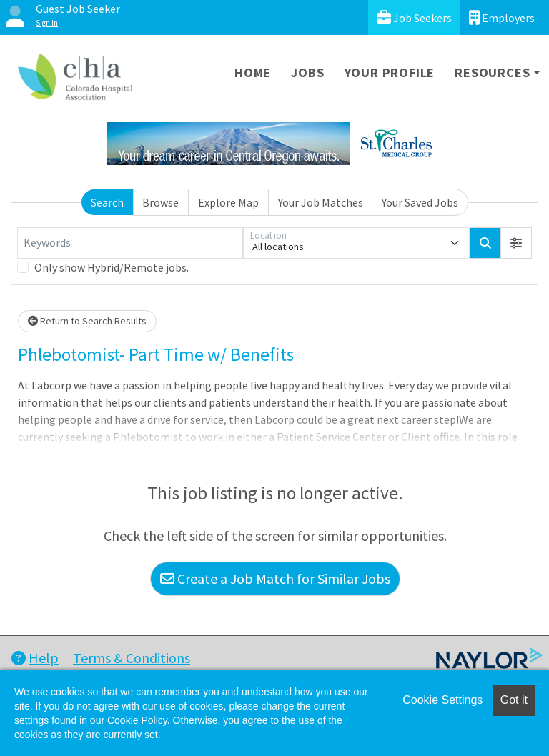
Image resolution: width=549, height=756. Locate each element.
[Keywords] (130, 243)
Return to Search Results (87, 321)
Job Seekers (414, 18)
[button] (516, 243)
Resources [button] (492, 73)
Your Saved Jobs (420, 202)
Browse (160, 202)
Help (35, 658)
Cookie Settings (442, 700)
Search (107, 202)
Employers (502, 18)
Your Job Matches (321, 202)
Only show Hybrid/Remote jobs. (112, 267)
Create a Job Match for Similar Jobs (275, 578)
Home (253, 73)
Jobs (307, 73)
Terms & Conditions (132, 658)
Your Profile (390, 73)
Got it (514, 700)
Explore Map (228, 202)
